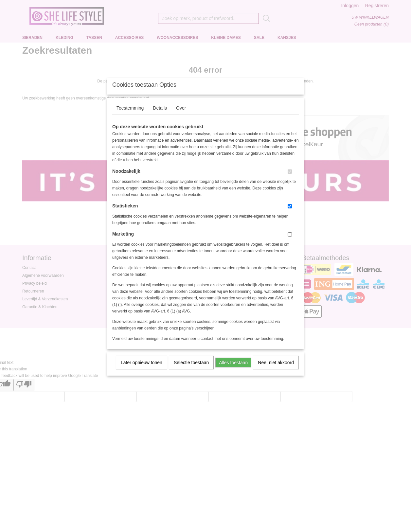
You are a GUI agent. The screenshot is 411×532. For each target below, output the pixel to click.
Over (181, 116)
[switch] (290, 180)
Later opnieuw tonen (142, 371)
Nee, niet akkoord (276, 371)
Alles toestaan (233, 371)
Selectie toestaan (191, 371)
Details (160, 116)
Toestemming (130, 116)
